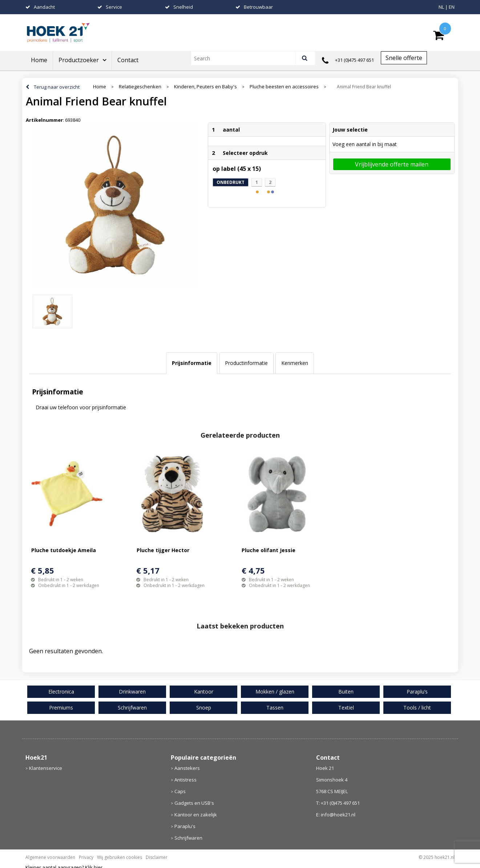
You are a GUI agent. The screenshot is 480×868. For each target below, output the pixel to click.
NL (441, 7)
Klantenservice (46, 768)
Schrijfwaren (188, 838)
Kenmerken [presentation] (295, 363)
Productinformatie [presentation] (246, 363)
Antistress (185, 780)
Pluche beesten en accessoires (284, 87)
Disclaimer (157, 857)
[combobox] (246, 58)
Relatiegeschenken (140, 87)
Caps (180, 791)
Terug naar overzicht (57, 87)
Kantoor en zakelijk (196, 815)
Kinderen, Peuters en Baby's (205, 87)
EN (452, 7)
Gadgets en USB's (194, 803)
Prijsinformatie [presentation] (192, 363)
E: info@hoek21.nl (336, 815)
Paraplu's (185, 826)
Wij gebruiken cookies (120, 857)
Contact (128, 60)
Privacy (86, 857)
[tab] (192, 363)
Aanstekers (187, 768)
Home (39, 60)
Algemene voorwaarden (50, 857)
